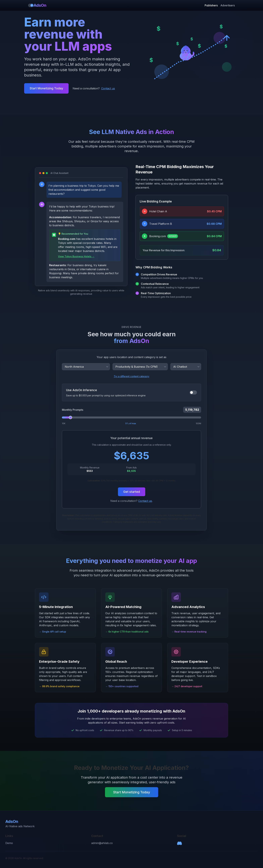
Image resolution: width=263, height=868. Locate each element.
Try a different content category (131, 376)
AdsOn (37, 5)
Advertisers (228, 5)
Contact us (108, 88)
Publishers (211, 5)
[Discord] (179, 843)
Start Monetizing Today (46, 88)
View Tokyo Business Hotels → (76, 256)
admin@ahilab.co (102, 843)
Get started (132, 492)
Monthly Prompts (73, 410)
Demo (9, 843)
